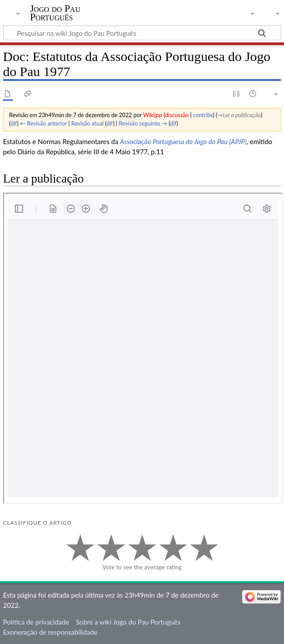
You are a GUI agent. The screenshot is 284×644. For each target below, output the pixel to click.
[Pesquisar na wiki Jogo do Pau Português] (142, 33)
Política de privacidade (36, 622)
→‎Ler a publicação (239, 115)
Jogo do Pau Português (55, 13)
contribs (203, 115)
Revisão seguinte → (143, 123)
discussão (177, 115)
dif (14, 123)
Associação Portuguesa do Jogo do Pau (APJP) (183, 141)
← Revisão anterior (43, 123)
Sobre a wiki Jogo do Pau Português (128, 622)
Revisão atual (87, 123)
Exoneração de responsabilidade (50, 632)
